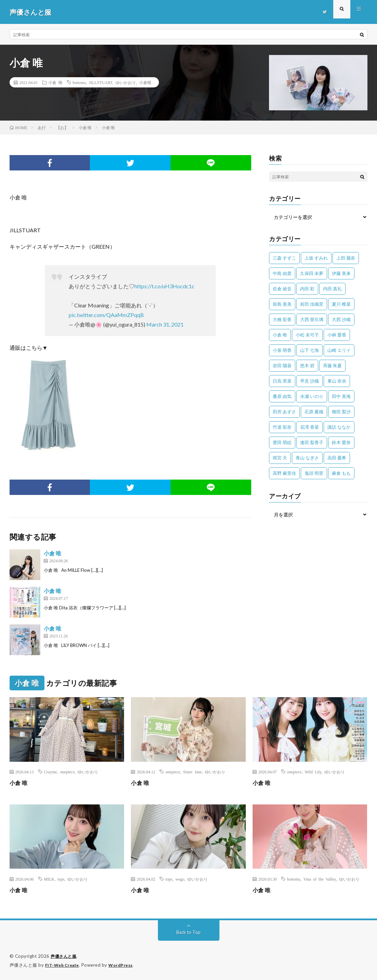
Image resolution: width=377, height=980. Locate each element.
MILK (49, 879)
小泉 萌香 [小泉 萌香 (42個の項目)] (282, 350)
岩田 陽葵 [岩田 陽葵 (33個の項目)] (282, 365)
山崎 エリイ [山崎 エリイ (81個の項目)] (339, 350)
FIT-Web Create (64, 965)
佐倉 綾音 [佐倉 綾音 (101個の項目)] (282, 289)
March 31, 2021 (165, 324)
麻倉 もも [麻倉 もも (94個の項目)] (341, 473)
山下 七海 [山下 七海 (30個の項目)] (309, 350)
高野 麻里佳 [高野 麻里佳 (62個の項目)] (284, 473)
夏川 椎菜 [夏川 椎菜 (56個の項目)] (341, 304)
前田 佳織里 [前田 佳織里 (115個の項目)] (312, 304)
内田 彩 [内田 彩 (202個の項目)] (307, 289)
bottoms (79, 82)
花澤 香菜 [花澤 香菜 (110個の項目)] (309, 427)
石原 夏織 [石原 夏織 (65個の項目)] (314, 412)
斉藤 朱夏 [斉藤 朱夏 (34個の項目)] (332, 365)
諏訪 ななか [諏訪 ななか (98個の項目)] (339, 427)
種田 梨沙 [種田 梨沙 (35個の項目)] (341, 412)
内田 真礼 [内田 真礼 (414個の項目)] (332, 289)
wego (180, 879)
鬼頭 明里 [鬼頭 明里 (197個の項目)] (314, 473)
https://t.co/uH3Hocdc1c (164, 286)
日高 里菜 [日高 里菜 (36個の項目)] (282, 381)
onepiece (68, 772)
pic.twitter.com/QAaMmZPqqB (106, 315)
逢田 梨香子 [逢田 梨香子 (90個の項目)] (312, 442)
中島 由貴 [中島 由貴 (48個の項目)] (282, 273)
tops (61, 879)
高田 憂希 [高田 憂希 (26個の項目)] (337, 458)
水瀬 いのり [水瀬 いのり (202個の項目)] (312, 396)
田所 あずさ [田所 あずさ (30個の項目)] (284, 412)
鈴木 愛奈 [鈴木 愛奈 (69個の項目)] (341, 442)
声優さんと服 (64, 956)
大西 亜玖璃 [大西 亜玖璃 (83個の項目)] (312, 319)
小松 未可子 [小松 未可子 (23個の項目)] (307, 335)
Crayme (51, 772)
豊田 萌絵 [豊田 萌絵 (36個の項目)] (282, 442)
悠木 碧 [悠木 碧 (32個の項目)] (307, 365)
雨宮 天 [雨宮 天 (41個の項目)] (280, 458)
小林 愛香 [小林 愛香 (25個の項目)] (337, 335)
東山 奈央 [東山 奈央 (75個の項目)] (337, 381)
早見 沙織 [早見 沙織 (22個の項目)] (309, 381)
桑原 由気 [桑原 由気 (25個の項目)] (282, 396)
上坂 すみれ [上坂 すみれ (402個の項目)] (316, 258)
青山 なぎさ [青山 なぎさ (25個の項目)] (307, 458)
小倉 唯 (55, 82)
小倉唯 (145, 82)
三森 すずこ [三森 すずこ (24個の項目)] (284, 258)
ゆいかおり (126, 82)
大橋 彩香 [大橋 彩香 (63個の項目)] (282, 319)
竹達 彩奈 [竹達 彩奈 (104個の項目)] (282, 427)
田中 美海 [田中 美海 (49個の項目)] (341, 396)
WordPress (125, 965)
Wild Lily (313, 772)
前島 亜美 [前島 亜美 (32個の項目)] (282, 304)
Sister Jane (193, 772)
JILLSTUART (100, 82)
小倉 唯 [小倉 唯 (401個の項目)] (280, 335)
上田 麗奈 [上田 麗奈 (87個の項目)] (346, 258)
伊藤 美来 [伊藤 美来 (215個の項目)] (341, 273)
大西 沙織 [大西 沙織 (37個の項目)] (341, 319)
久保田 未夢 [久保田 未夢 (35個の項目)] (312, 273)
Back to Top (188, 932)
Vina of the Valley (319, 879)
